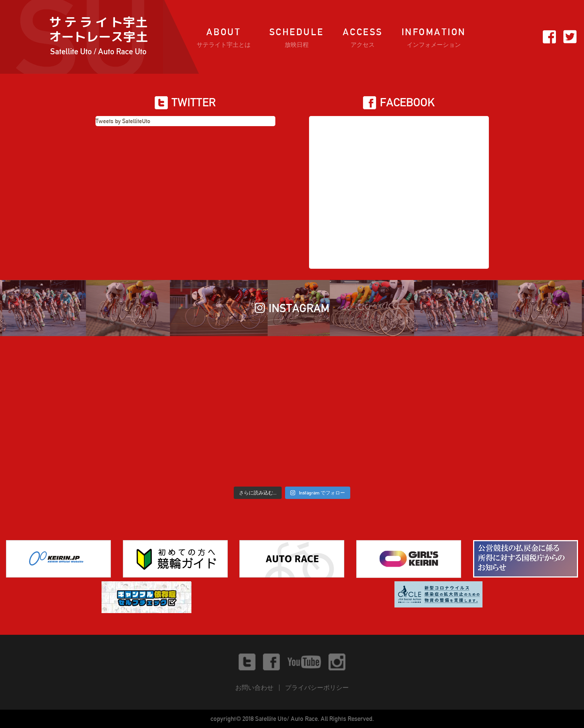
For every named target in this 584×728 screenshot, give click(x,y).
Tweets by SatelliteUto (123, 121)
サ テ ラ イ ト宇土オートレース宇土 (99, 37)
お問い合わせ (254, 688)
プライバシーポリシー (317, 688)
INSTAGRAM (292, 308)
